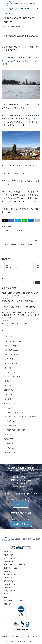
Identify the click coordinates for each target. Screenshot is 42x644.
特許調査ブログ (9, 452)
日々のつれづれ (9, 13)
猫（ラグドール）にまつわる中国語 (15, 323)
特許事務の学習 (11, 426)
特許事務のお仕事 (12, 421)
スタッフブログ (9, 337)
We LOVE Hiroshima (13, 341)
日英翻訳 (8, 399)
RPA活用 (8, 408)
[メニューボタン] (3, 3)
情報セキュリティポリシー (12, 637)
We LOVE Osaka (11, 350)
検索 (4, 278)
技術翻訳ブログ (9, 390)
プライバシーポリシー (31, 637)
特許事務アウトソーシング (15, 412)
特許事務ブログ (9, 403)
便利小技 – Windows (13, 368)
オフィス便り (10, 359)
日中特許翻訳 (10, 443)
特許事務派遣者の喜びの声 (15, 430)
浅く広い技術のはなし (13, 377)
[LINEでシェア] (24, 221)
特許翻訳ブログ (9, 439)
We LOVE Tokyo (11, 354)
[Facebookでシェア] (11, 221)
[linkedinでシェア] (31, 221)
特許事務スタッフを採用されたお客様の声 (21, 417)
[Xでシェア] (5, 221)
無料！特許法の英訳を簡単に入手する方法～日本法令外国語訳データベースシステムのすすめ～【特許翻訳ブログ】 (21, 315)
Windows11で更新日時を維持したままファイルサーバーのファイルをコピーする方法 (20, 294)
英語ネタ (8, 386)
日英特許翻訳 (10, 448)
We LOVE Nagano (12, 346)
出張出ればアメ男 (16, 57)
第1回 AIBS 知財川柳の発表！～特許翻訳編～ (18, 301)
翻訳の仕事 (9, 381)
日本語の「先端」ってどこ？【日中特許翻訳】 (19, 307)
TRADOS (8, 394)
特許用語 (8, 434)
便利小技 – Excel (11, 363)
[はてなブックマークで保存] (18, 221)
